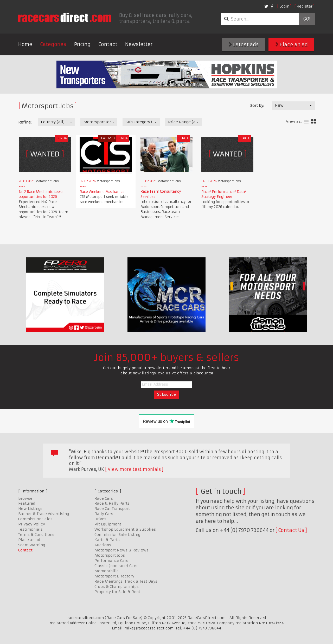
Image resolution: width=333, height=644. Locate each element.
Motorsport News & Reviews (121, 550)
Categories (53, 44)
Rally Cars (104, 514)
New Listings (30, 509)
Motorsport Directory (114, 576)
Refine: (25, 122)
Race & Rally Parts (112, 503)
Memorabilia (107, 571)
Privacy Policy (32, 524)
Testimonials (30, 529)
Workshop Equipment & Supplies (125, 529)
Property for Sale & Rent (117, 592)
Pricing (82, 44)
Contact (108, 44)
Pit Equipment (108, 524)
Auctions (103, 545)
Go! (307, 19)
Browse (25, 498)
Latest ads (244, 45)
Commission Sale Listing (117, 535)
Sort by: (257, 106)
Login (284, 6)
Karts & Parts (107, 540)
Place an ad (292, 45)
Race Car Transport (112, 509)
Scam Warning (32, 545)
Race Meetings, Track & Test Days (126, 581)
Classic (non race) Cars (116, 566)
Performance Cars (111, 561)
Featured (27, 503)
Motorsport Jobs (110, 555)
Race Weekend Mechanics (102, 192)
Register (305, 6)
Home (25, 44)
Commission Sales (35, 519)
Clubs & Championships (117, 587)
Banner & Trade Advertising (44, 514)
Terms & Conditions (36, 535)
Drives (100, 519)
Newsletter (139, 44)
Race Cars (104, 498)
